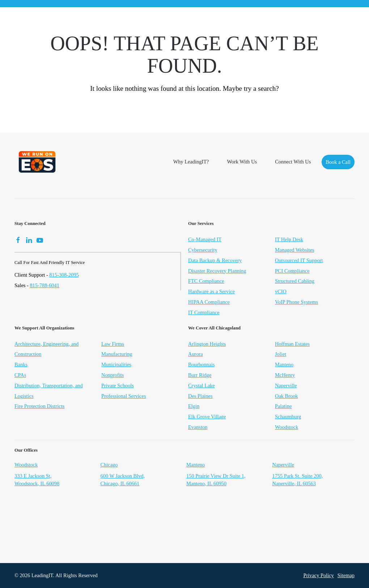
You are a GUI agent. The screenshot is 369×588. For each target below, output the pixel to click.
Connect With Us (293, 162)
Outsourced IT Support (299, 260)
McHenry (285, 376)
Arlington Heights (207, 344)
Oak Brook (287, 396)
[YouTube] (40, 239)
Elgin (194, 407)
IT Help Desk (289, 239)
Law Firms (113, 344)
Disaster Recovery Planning (217, 271)
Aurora (196, 355)
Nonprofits (113, 376)
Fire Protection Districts (39, 407)
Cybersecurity (203, 250)
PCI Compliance (292, 271)
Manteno (284, 365)
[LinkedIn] (29, 239)
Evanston (198, 428)
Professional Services (124, 396)
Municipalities (116, 365)
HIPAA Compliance (209, 302)
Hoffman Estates (292, 344)
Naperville (286, 386)
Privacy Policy (318, 575)
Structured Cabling (295, 281)
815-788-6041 (44, 285)
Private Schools (118, 386)
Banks (21, 365)
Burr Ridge (200, 376)
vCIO (281, 291)
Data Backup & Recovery (215, 260)
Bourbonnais (202, 365)
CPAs (20, 376)
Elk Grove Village (207, 417)
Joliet (281, 355)
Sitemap (346, 575)
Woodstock (287, 428)
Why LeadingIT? (191, 162)
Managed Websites (294, 250)
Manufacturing (117, 355)
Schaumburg (288, 417)
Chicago (109, 465)
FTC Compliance (206, 281)
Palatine (283, 407)
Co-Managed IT (205, 239)
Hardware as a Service (211, 291)
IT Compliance (204, 312)
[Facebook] (18, 239)
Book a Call (338, 162)
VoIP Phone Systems (296, 302)
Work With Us (242, 162)
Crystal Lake (202, 386)
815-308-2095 (64, 275)
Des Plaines (200, 396)
